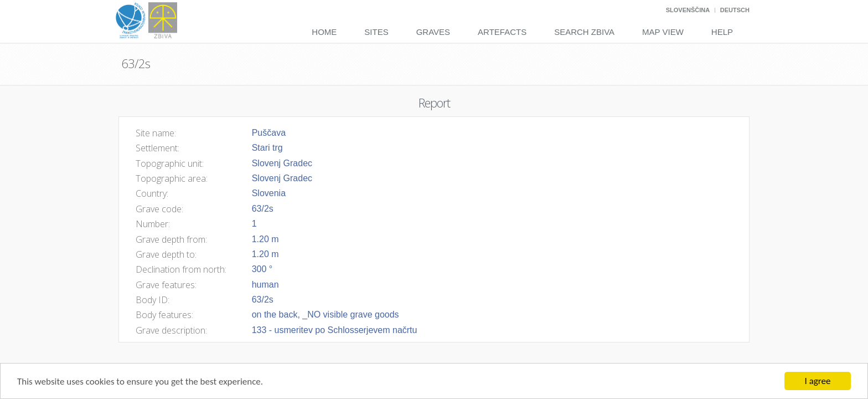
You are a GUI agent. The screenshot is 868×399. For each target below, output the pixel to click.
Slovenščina (688, 10)
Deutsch (735, 10)
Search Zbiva (584, 32)
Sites (376, 32)
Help (722, 32)
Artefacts (502, 32)
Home (324, 32)
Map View (663, 32)
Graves (433, 32)
